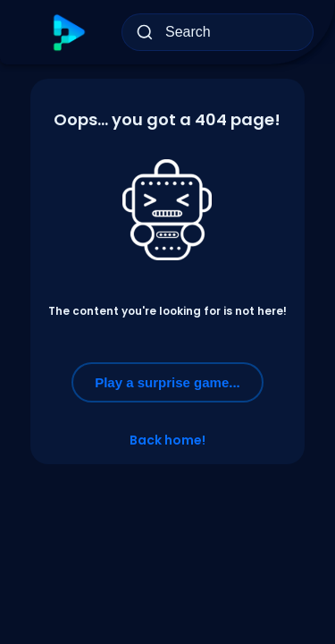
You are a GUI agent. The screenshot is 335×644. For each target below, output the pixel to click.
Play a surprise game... (167, 382)
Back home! (167, 440)
